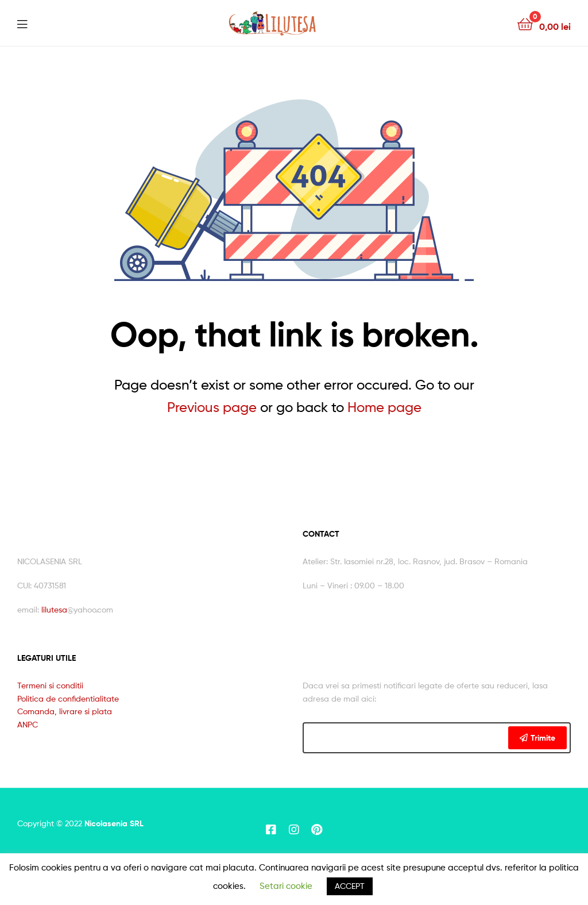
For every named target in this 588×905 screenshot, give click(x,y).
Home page (384, 407)
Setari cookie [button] (286, 886)
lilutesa (54, 609)
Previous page (212, 407)
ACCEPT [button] (350, 886)
